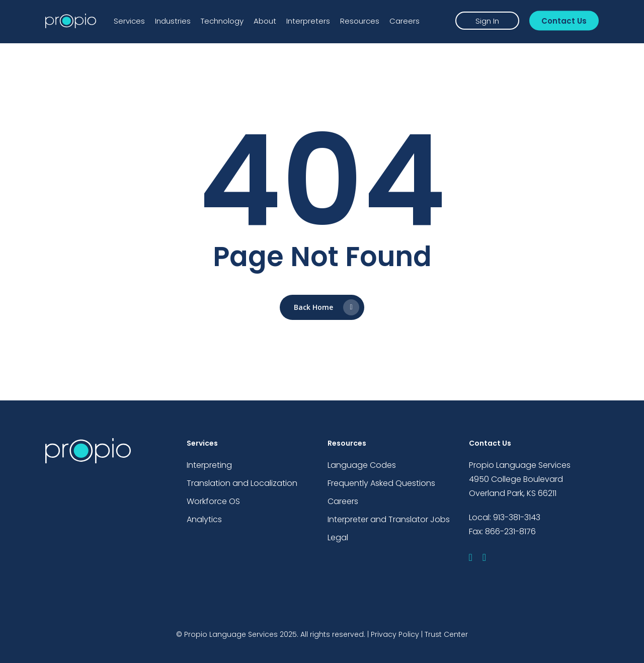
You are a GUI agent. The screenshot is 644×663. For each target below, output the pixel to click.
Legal (338, 537)
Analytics (204, 519)
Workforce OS (213, 501)
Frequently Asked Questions (381, 483)
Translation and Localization (242, 483)
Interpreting (209, 465)
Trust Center (446, 634)
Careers (343, 501)
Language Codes (362, 465)
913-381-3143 (517, 517)
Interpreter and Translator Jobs (389, 519)
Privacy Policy (395, 634)
